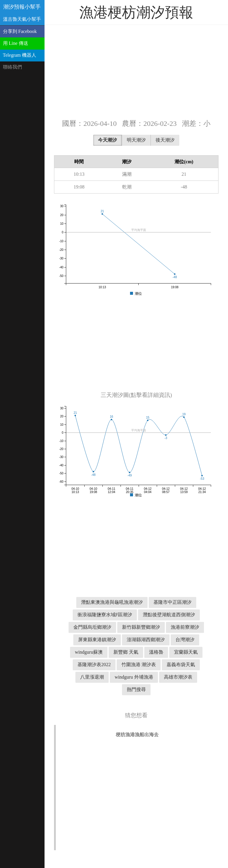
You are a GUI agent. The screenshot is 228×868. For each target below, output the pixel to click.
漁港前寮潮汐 (185, 627)
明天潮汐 (136, 140)
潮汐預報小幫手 (22, 7)
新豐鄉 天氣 (126, 652)
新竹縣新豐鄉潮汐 (141, 627)
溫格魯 (156, 652)
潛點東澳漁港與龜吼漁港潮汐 (112, 602)
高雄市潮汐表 (178, 677)
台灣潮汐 (185, 640)
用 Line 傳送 (16, 43)
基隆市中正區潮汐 (172, 602)
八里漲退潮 (92, 677)
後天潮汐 (165, 140)
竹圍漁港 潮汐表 (139, 665)
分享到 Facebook (20, 31)
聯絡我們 (12, 67)
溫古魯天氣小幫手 (22, 19)
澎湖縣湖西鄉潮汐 (146, 640)
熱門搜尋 (136, 689)
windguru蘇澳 (89, 652)
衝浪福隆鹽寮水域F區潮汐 (105, 615)
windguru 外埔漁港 (134, 677)
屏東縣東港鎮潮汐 (97, 640)
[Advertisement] (136, 71)
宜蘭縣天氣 (186, 652)
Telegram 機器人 (20, 55)
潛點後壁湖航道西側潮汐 (169, 615)
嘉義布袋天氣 (181, 665)
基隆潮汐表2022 (94, 665)
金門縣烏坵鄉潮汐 (92, 627)
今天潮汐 (107, 140)
